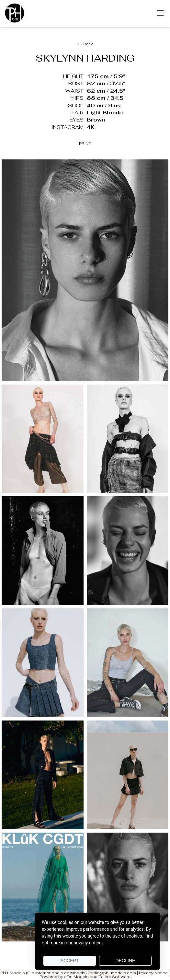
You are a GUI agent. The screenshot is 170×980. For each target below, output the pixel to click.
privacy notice (87, 943)
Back (85, 44)
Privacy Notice (153, 973)
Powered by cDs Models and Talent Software (85, 977)
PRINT (85, 144)
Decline (125, 961)
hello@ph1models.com (113, 973)
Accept (70, 961)
